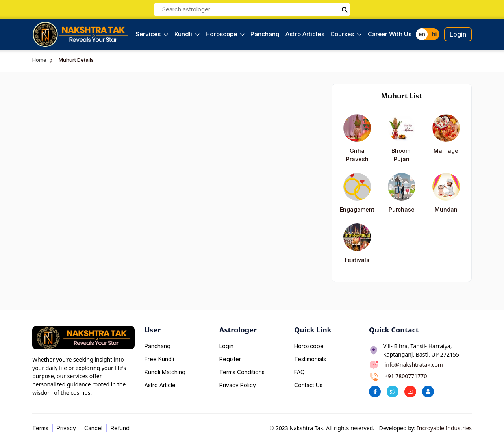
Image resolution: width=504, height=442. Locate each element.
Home (39, 60)
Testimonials (310, 359)
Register (230, 359)
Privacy (66, 428)
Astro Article (160, 385)
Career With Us (390, 34)
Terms (40, 428)
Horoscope (225, 34)
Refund (120, 428)
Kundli (187, 34)
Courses (346, 34)
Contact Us (308, 385)
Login (458, 34)
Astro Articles (305, 34)
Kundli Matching (165, 372)
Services (152, 34)
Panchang (265, 34)
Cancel (93, 428)
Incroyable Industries (444, 428)
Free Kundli (159, 359)
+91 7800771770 (406, 376)
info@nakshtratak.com (414, 365)
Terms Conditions (242, 372)
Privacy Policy (238, 385)
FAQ (299, 372)
